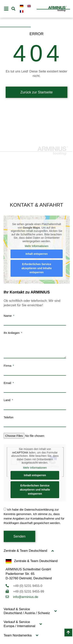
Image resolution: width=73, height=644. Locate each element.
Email (8, 383)
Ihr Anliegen (12, 333)
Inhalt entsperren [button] (37, 254)
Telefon (9, 417)
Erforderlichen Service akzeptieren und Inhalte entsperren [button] (37, 268)
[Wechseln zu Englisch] (29, 6)
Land (7, 400)
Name (8, 316)
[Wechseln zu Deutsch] (22, 6)
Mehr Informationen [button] (36, 246)
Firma (8, 366)
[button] (13, 9)
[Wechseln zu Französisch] (22, 11)
